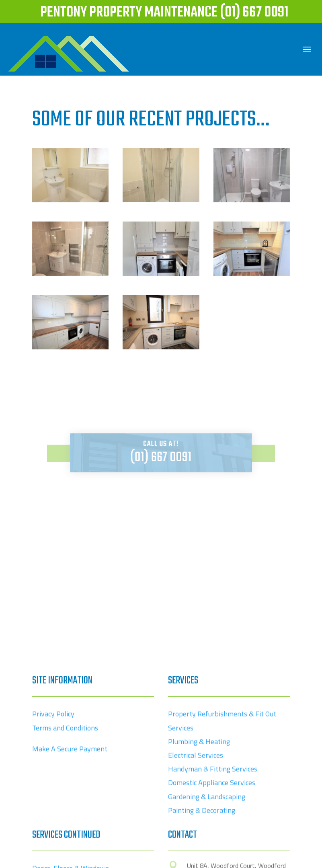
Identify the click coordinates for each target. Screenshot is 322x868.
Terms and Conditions (65, 791)
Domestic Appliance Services (212, 846)
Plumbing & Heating (199, 805)
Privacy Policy (53, 777)
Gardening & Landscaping (207, 860)
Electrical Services (196, 818)
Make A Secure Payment (70, 812)
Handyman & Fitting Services (213, 832)
